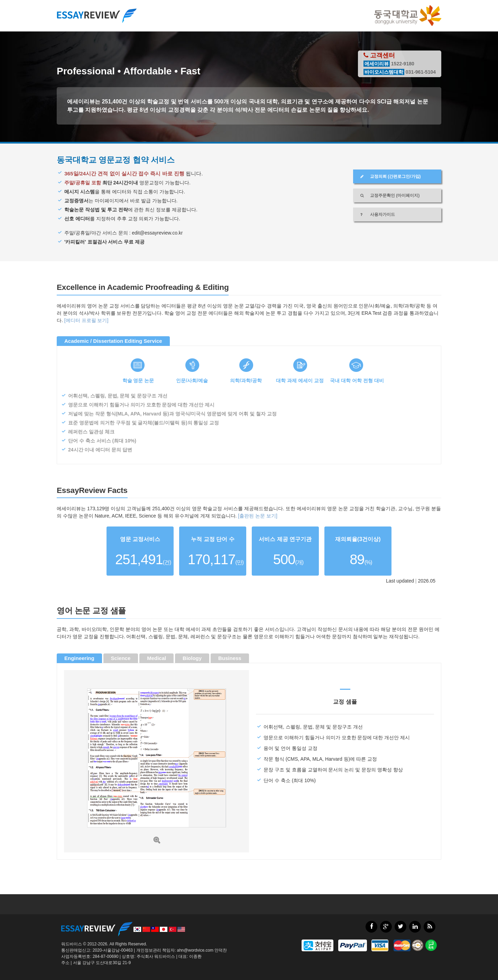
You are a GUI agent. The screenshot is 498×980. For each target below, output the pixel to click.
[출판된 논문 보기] (258, 516)
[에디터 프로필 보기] (86, 320)
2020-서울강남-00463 (113, 950)
